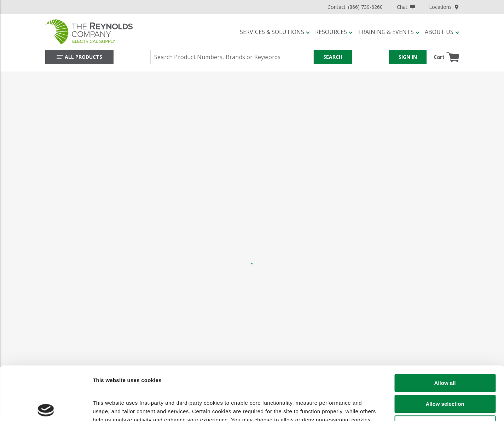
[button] (275, 32)
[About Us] (442, 32)
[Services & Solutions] (275, 32)
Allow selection (445, 351)
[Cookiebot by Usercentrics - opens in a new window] (46, 410)
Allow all (445, 331)
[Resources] (334, 32)
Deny (445, 372)
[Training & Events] (389, 32)
